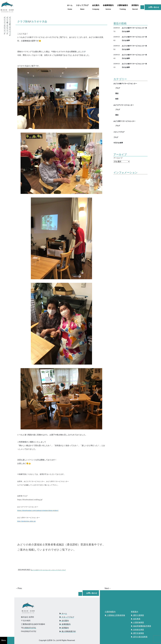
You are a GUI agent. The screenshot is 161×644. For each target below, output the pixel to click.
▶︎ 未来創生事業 (137, 630)
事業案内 (135, 612)
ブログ (64, 570)
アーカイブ (118, 158)
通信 (117, 93)
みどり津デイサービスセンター (124, 121)
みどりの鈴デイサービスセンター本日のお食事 (134, 30)
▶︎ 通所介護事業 (137, 615)
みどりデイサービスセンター (124, 105)
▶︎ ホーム (63, 613)
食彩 (117, 99)
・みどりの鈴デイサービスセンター (10, 26)
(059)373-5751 (30, 628)
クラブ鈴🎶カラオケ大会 (32, 21)
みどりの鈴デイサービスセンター (41, 570)
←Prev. (19, 588)
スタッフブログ (56, 570)
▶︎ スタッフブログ (67, 617)
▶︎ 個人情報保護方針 (68, 631)
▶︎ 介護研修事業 (137, 622)
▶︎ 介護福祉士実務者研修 (115, 615)
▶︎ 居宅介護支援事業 (139, 637)
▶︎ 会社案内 (64, 621)
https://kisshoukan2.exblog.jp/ (30, 500)
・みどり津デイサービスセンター (7, 25)
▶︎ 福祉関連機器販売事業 (141, 626)
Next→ (108, 588)
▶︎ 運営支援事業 (137, 633)
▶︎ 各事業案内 (65, 624)
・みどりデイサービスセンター (4, 25)
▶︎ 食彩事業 (136, 619)
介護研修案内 (110, 612)
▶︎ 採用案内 (64, 628)
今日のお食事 (118, 143)
